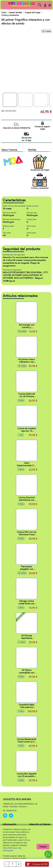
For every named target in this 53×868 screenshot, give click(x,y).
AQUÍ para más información (12, 849)
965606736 (11, 811)
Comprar (40, 864)
